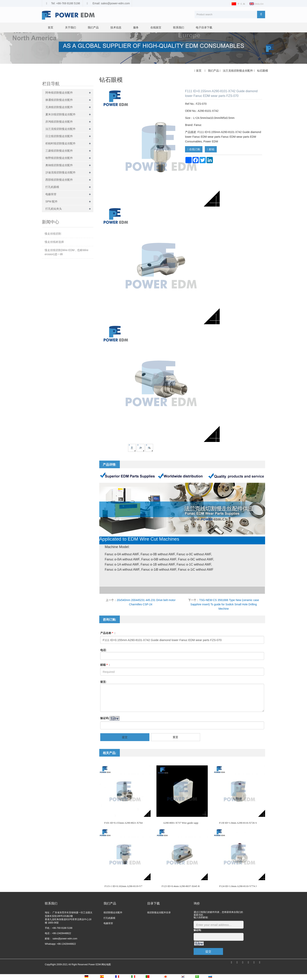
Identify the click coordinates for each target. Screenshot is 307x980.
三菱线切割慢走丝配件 (59, 151)
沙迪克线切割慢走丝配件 (60, 172)
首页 (51, 27)
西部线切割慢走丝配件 (59, 180)
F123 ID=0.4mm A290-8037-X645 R (181, 886)
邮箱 (211, 149)
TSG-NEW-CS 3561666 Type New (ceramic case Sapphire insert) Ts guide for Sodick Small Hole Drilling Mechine (225, 604)
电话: (103, 650)
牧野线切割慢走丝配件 (59, 158)
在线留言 (156, 27)
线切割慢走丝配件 (113, 913)
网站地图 (106, 965)
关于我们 (70, 27)
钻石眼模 (262, 71)
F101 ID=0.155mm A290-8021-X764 (123, 823)
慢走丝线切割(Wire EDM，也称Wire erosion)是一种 (66, 252)
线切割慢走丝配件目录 (159, 913)
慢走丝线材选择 (54, 242)
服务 (136, 27)
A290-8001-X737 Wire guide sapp (181, 823)
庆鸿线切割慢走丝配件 (59, 122)
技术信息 (116, 27)
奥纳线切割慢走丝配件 (59, 165)
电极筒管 (51, 194)
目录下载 (153, 903)
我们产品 (93, 27)
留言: (103, 682)
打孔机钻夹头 (54, 209)
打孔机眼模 (52, 187)
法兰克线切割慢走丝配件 (238, 71)
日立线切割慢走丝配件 (59, 136)
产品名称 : (108, 633)
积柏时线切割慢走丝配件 (60, 143)
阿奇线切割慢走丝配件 (59, 93)
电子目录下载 (204, 27)
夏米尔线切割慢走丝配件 (60, 114)
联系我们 (179, 27)
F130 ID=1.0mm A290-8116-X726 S (238, 823)
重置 (175, 737)
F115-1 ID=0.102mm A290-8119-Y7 (123, 886)
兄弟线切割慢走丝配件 (59, 107)
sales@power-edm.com (65, 939)
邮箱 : (105, 665)
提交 (125, 737)
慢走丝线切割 (53, 234)
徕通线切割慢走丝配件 (59, 100)
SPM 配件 (51, 201)
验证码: (105, 718)
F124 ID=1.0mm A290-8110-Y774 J (238, 886)
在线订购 (194, 149)
